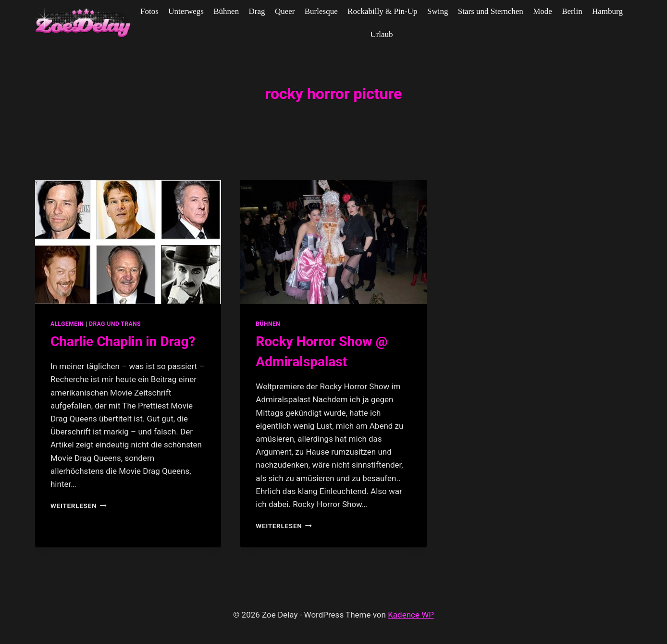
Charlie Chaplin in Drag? (123, 341)
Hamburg (607, 11)
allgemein (67, 324)
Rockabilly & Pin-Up (382, 11)
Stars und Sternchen (491, 11)
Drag (257, 11)
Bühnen (226, 11)
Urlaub (381, 34)
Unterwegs (186, 11)
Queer (285, 11)
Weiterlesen (79, 506)
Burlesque (321, 11)
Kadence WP (411, 615)
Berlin (572, 11)
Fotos (149, 11)
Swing (438, 11)
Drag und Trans (115, 324)
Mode (543, 11)
